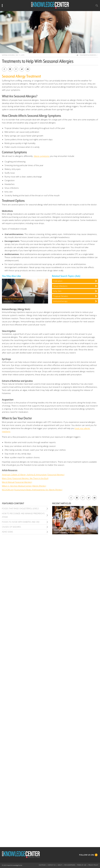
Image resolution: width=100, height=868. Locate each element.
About (60, 865)
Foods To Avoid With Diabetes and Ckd (21, 522)
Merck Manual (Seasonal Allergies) (17, 482)
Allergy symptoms (42, 156)
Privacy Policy (93, 865)
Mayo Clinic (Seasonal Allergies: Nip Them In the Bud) (25, 478)
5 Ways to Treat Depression (13, 299)
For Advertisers (70, 865)
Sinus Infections (60, 286)
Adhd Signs (7, 532)
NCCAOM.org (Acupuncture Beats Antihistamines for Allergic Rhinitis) (32, 490)
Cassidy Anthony (60, 532)
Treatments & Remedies (88, 55)
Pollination (58, 281)
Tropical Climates (61, 296)
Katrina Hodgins (8, 55)
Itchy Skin (57, 291)
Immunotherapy (60, 301)
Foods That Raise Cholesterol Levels (20, 508)
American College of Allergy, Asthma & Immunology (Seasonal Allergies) (33, 475)
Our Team (42, 865)
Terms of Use (82, 865)
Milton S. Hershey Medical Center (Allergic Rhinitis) (24, 486)
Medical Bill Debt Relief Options (69, 530)
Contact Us (52, 865)
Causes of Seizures (11, 527)
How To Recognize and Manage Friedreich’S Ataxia (23, 515)
